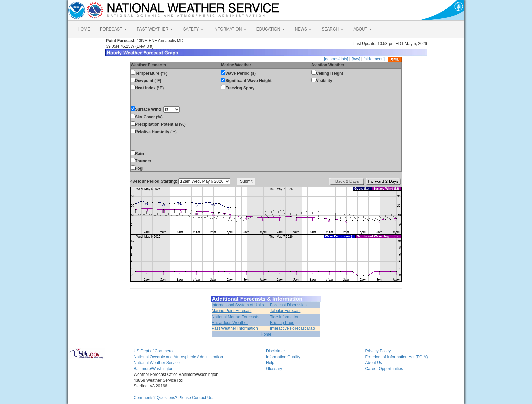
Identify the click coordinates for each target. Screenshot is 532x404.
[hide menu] (374, 59)
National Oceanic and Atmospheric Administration (178, 357)
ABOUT (363, 29)
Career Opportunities (384, 369)
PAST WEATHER (155, 29)
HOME (84, 29)
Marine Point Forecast (232, 311)
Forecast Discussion (288, 305)
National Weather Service (157, 363)
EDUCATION (271, 29)
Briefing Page (282, 323)
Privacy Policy (378, 351)
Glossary (274, 369)
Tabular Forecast (285, 311)
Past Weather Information (235, 328)
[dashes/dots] (336, 59)
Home (266, 334)
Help (270, 363)
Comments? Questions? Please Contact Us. (174, 398)
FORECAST (113, 29)
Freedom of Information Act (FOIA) (397, 357)
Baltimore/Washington (154, 369)
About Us (374, 363)
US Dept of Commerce (154, 351)
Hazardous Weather (230, 323)
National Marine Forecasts (235, 317)
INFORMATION (230, 29)
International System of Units (238, 305)
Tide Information (285, 317)
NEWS (303, 29)
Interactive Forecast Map (292, 328)
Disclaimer (275, 351)
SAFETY (193, 29)
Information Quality (283, 357)
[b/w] (356, 59)
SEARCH (332, 29)
